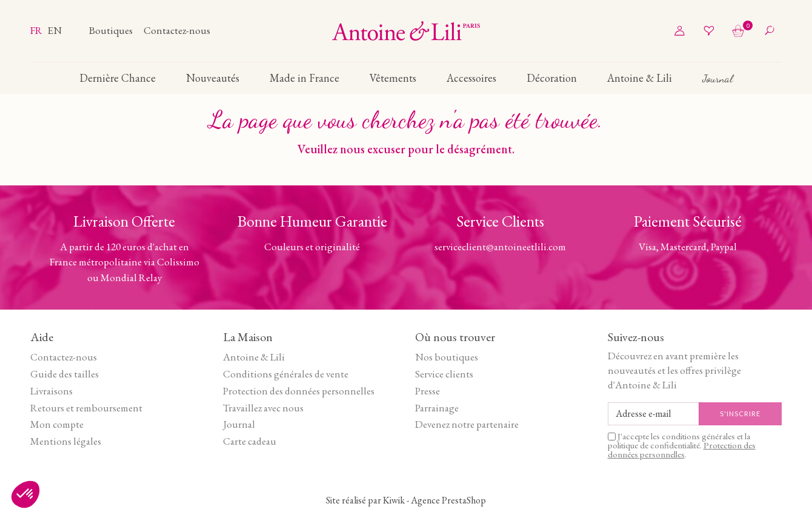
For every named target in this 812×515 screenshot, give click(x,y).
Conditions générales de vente (286, 374)
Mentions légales (66, 441)
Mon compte (57, 424)
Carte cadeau (250, 441)
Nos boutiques (447, 357)
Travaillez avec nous (263, 408)
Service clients (444, 374)
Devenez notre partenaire (467, 424)
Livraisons (52, 391)
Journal (239, 424)
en (55, 30)
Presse (428, 391)
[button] (25, 494)
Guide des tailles (65, 374)
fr (37, 30)
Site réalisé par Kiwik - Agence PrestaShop (406, 500)
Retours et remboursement (86, 408)
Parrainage (437, 408)
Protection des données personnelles (299, 391)
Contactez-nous (177, 30)
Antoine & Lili (254, 357)
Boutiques (112, 30)
